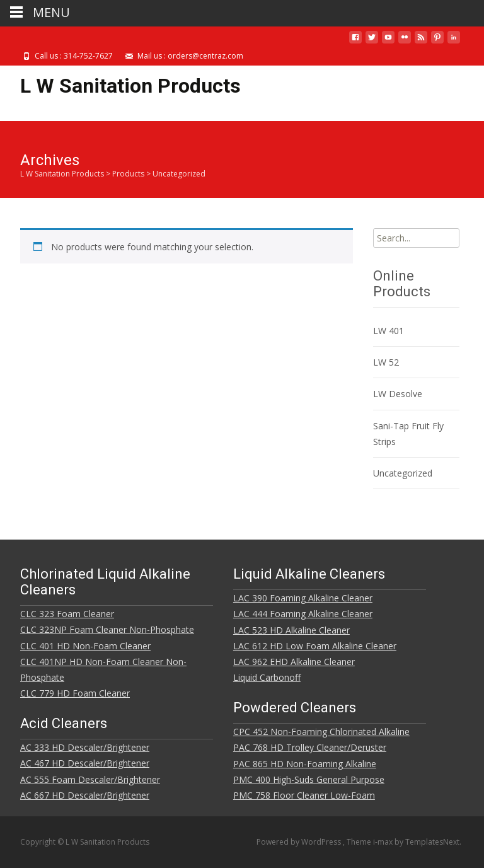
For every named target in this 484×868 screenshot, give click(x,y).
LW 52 (386, 362)
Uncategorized (403, 473)
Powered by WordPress (300, 842)
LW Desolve (398, 394)
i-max (384, 842)
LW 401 (389, 331)
